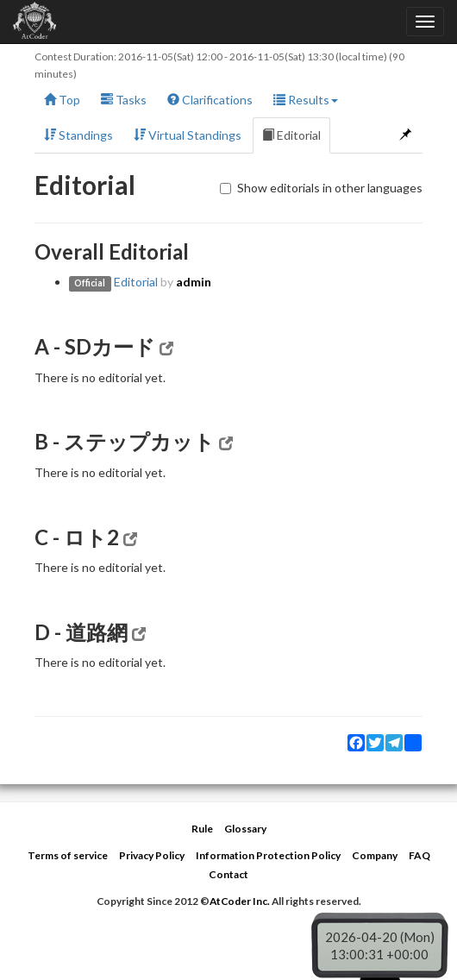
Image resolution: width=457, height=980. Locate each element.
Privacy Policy (152, 855)
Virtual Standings (188, 135)
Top (62, 100)
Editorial (291, 135)
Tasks (124, 100)
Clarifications (210, 100)
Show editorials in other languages (321, 188)
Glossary (245, 829)
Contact (228, 874)
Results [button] (306, 100)
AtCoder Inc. (240, 901)
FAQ (419, 855)
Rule (202, 829)
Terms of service (68, 855)
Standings (78, 135)
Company (375, 855)
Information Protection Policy (268, 855)
